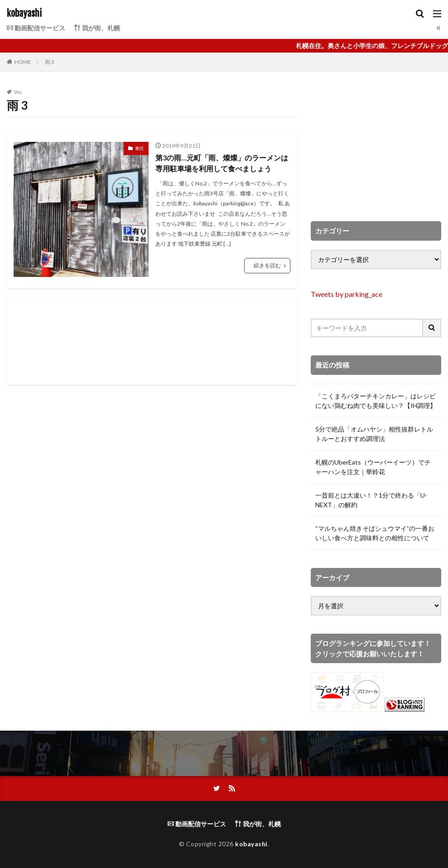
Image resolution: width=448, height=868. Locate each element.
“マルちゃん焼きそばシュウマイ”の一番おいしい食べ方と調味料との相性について (375, 533)
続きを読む (267, 265)
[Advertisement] (152, 341)
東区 (140, 148)
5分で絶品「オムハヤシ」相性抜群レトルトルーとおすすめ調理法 (374, 434)
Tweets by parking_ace (347, 294)
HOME (23, 62)
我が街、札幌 (97, 28)
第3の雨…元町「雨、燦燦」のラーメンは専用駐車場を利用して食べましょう (222, 163)
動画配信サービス (36, 28)
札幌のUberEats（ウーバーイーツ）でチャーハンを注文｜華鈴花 (373, 467)
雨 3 (50, 62)
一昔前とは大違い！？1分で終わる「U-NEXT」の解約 (371, 500)
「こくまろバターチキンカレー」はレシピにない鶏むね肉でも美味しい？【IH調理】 (376, 401)
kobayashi (24, 14)
